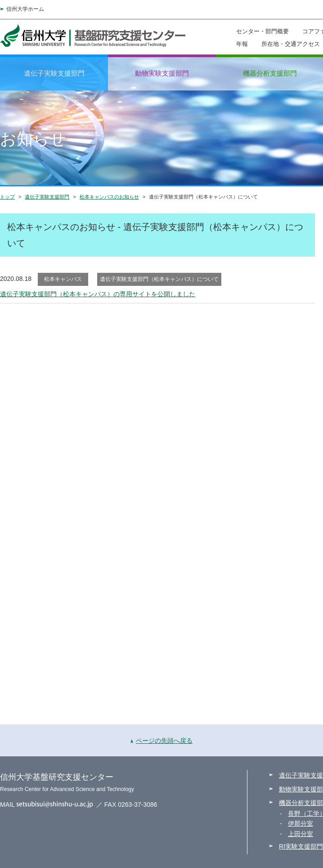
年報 (242, 44)
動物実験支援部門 (162, 73)
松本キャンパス (63, 279)
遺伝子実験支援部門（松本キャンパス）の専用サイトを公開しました (98, 294)
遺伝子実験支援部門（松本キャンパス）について (159, 279)
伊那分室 (301, 823)
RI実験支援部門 (301, 846)
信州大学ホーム (25, 9)
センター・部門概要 (262, 31)
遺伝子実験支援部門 (54, 73)
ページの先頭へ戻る (161, 741)
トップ (7, 197)
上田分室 (301, 834)
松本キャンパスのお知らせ (109, 197)
